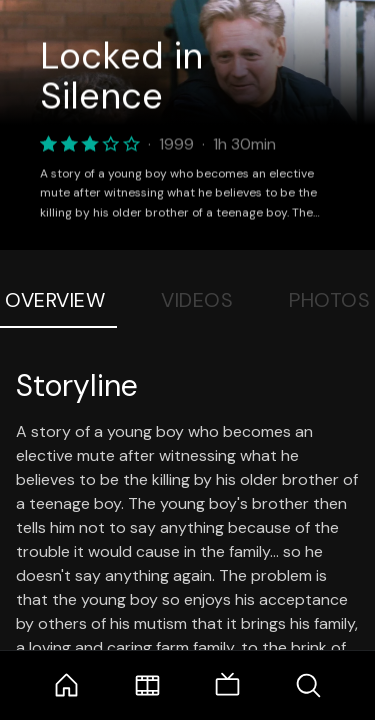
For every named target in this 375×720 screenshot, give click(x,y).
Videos (197, 300)
